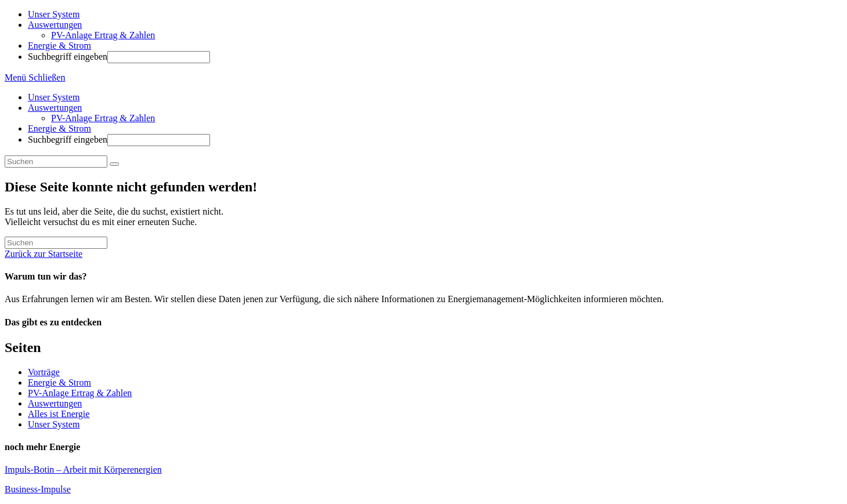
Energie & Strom (59, 128)
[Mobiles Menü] (35, 77)
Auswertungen (55, 108)
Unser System (54, 97)
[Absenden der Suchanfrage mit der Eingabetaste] (159, 57)
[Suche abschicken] (114, 164)
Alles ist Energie (59, 414)
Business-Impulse (38, 489)
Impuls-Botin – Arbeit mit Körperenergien (83, 469)
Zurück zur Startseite (44, 254)
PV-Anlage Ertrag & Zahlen (103, 118)
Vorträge (44, 372)
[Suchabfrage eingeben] (56, 162)
